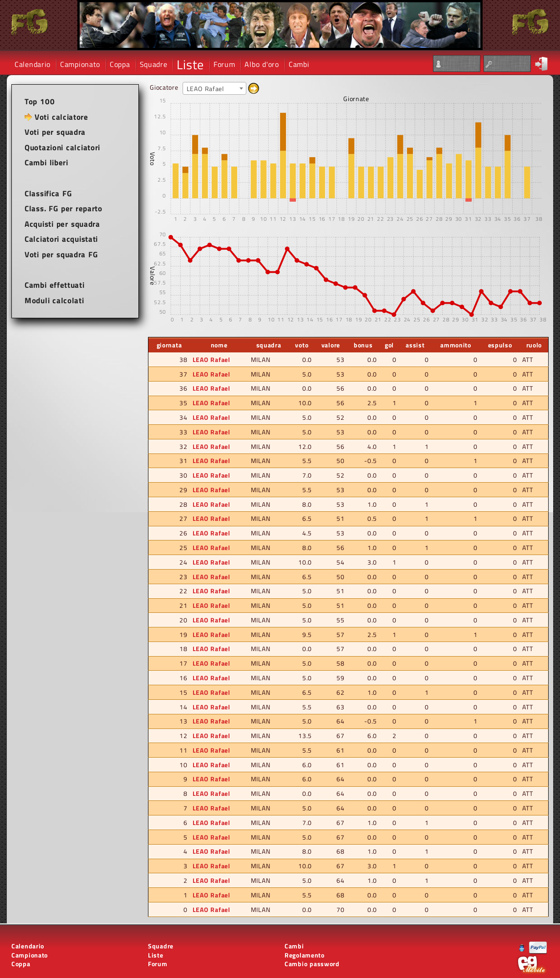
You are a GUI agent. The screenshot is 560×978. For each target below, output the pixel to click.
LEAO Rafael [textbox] (205, 89)
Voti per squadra (55, 132)
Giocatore (164, 87)
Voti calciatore (61, 117)
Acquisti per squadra (62, 224)
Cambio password (312, 964)
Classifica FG (48, 194)
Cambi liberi (46, 163)
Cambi (299, 64)
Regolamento (305, 955)
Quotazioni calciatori (62, 148)
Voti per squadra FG (61, 255)
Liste (190, 64)
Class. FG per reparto (64, 209)
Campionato (80, 64)
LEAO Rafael (211, 359)
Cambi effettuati (55, 285)
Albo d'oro (262, 64)
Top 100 (40, 102)
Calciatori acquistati (61, 239)
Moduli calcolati (54, 301)
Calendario (33, 64)
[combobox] (214, 88)
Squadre (154, 64)
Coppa (120, 64)
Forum (224, 64)
